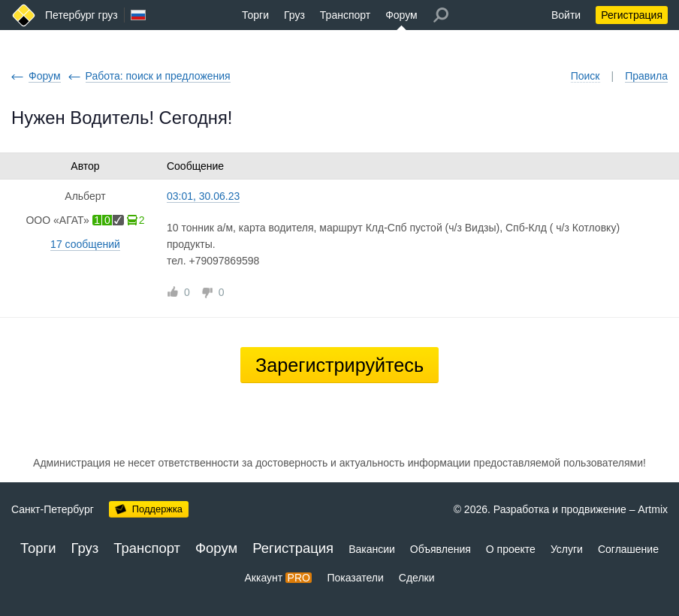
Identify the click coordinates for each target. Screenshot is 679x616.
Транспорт (345, 15)
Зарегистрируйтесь (339, 365)
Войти (566, 15)
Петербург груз (81, 15)
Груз (294, 15)
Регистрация (632, 15)
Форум (401, 15)
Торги (255, 15)
